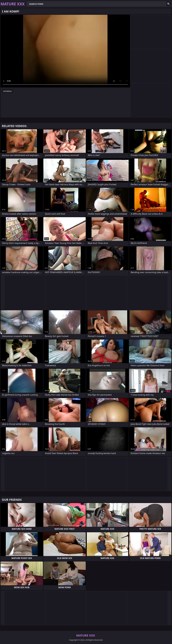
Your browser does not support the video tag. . (65, 51)
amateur (8, 91)
